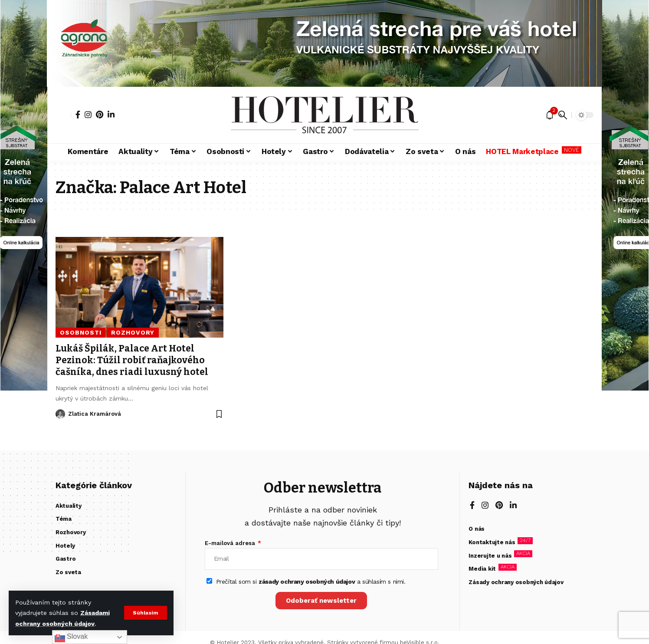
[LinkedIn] (111, 115)
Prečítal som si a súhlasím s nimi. (311, 582)
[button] (146, 613)
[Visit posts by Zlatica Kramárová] (60, 414)
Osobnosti (81, 332)
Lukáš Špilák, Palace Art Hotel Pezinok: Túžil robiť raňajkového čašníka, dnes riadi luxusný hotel (132, 360)
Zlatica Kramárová (95, 414)
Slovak (71, 637)
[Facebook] (78, 115)
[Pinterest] (100, 115)
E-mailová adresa (231, 543)
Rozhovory (133, 332)
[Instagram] (88, 115)
